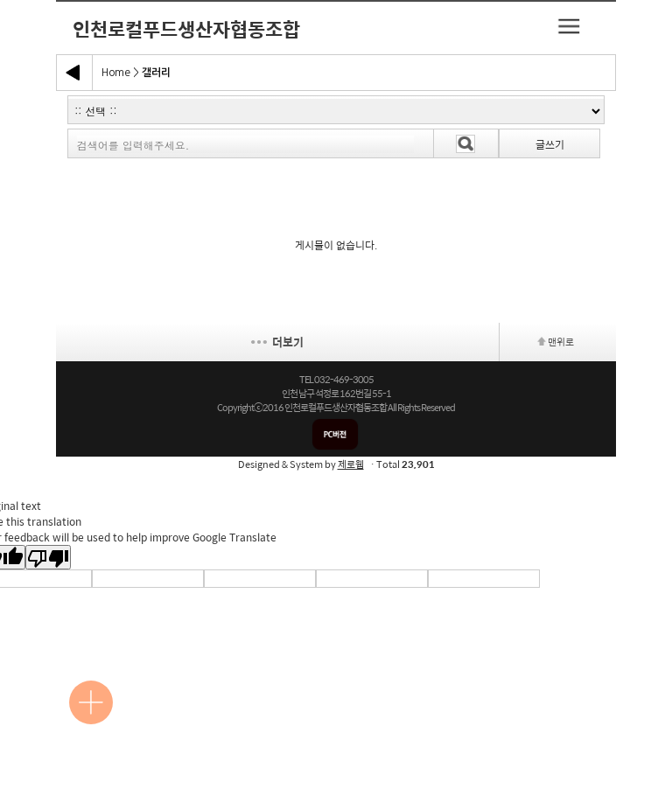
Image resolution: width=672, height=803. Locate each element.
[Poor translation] (48, 557)
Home (116, 73)
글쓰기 (550, 144)
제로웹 (351, 464)
